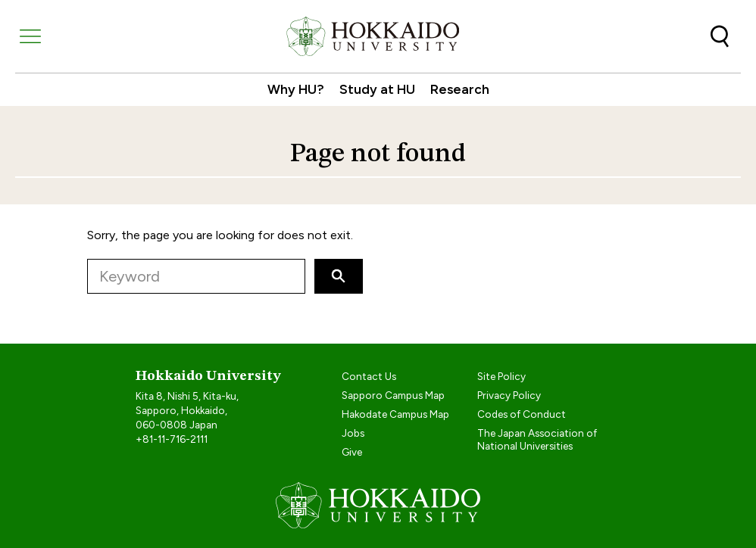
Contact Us (369, 376)
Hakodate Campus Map (395, 414)
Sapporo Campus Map (393, 395)
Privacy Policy (509, 395)
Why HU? (296, 89)
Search (720, 36)
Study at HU (377, 89)
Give (352, 452)
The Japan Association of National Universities (537, 439)
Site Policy (501, 376)
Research (460, 89)
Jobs (353, 433)
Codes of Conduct (522, 414)
